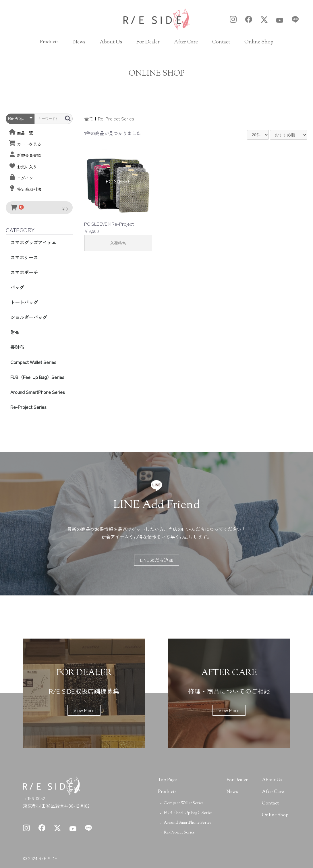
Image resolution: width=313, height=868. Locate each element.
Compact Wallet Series (33, 362)
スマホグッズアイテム (33, 242)
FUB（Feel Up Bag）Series (37, 377)
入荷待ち (118, 243)
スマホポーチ (24, 272)
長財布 (17, 347)
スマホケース (24, 257)
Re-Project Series (28, 407)
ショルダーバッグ (29, 317)
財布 (15, 332)
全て (89, 118)
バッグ (17, 287)
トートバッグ (24, 302)
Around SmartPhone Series (38, 392)
